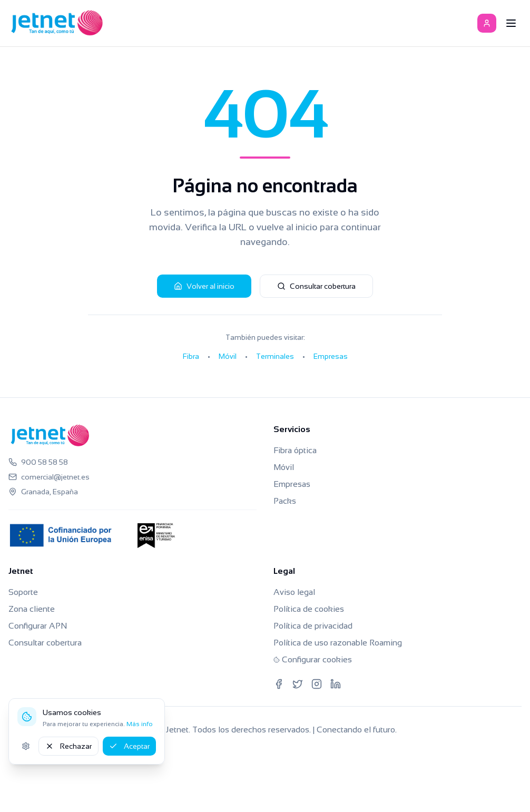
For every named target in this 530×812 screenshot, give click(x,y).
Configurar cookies (313, 659)
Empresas (331, 356)
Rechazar (68, 746)
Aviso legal (294, 592)
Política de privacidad (313, 626)
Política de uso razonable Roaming (338, 643)
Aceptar (129, 746)
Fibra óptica (295, 450)
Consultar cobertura (316, 286)
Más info (140, 724)
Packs (285, 501)
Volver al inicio (204, 286)
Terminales (275, 356)
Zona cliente (32, 609)
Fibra (191, 356)
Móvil (228, 356)
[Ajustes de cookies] (26, 746)
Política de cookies (309, 609)
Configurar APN (38, 626)
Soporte (23, 592)
